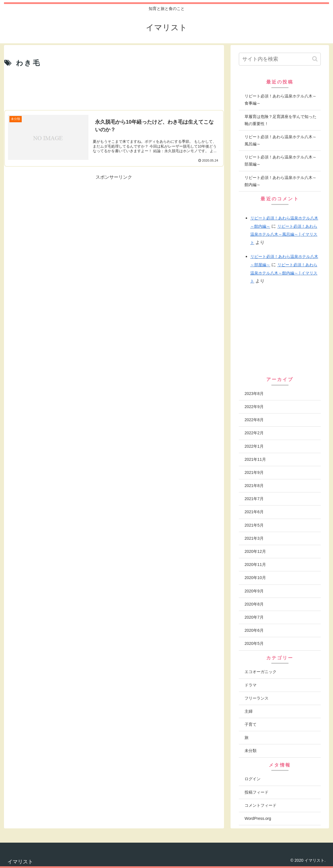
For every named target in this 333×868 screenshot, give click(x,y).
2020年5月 (254, 643)
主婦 (249, 711)
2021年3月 (254, 538)
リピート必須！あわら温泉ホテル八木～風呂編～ (280, 140)
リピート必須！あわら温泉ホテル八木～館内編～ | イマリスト (284, 273)
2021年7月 (254, 499)
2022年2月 (254, 433)
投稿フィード (257, 792)
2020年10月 (255, 578)
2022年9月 (254, 407)
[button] (315, 59)
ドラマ (251, 685)
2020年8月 (254, 604)
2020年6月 (254, 630)
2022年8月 (254, 420)
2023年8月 (254, 394)
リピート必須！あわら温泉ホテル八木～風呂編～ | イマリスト (284, 235)
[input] (280, 59)
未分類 (251, 751)
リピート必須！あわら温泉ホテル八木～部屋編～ (280, 161)
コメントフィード (261, 805)
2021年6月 (254, 512)
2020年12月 (255, 551)
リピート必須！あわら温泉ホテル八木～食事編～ (280, 100)
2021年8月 (254, 486)
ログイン (253, 779)
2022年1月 (254, 446)
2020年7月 (254, 617)
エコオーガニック (261, 672)
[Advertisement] (114, 89)
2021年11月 (255, 459)
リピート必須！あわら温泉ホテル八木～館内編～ (280, 181)
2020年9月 (254, 591)
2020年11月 (255, 565)
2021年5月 (254, 525)
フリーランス (257, 698)
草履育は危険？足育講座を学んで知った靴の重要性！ (280, 120)
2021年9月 (254, 472)
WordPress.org (258, 818)
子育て (251, 724)
